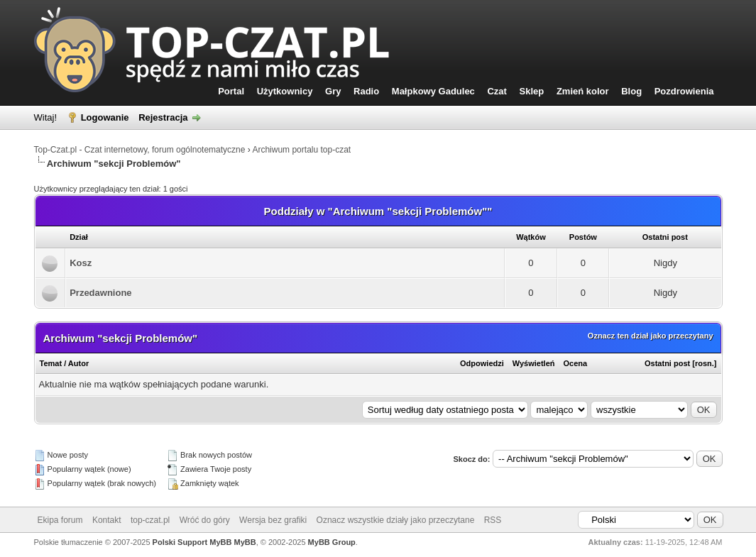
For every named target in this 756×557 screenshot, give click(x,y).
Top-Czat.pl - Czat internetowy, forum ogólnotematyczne (140, 150)
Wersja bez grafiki (273, 520)
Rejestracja (163, 117)
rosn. (705, 363)
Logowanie (105, 117)
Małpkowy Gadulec (433, 91)
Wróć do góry (205, 520)
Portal (231, 91)
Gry (333, 91)
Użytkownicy (285, 91)
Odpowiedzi (482, 363)
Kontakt (107, 520)
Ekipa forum (60, 520)
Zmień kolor (583, 91)
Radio (366, 91)
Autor (78, 363)
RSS (493, 520)
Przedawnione (100, 293)
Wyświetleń (534, 363)
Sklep (532, 91)
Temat (51, 363)
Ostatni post (667, 363)
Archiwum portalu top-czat (301, 150)
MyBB (245, 542)
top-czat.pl (150, 520)
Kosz (81, 263)
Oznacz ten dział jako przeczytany (651, 336)
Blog (631, 91)
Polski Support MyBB (192, 542)
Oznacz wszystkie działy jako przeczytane (396, 520)
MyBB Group (332, 542)
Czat (497, 91)
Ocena (576, 363)
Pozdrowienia (684, 91)
